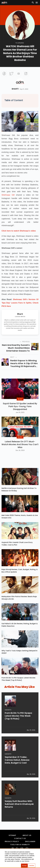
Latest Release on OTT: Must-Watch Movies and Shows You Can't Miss (20, 451)
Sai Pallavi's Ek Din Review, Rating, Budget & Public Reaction (20, 631)
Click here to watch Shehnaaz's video (19, 231)
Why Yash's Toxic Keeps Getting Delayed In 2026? (19, 658)
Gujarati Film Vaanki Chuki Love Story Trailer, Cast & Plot (17, 550)
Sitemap (12, 842)
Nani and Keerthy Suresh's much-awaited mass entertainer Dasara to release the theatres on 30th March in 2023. (16, 348)
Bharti (15, 89)
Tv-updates (20, 43)
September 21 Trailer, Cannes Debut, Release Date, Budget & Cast (17, 768)
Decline (32, 866)
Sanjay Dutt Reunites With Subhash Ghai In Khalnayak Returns (19, 812)
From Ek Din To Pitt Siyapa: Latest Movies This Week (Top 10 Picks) (18, 685)
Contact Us (20, 845)
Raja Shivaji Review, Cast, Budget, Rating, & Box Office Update (20, 577)
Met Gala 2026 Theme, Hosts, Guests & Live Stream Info (20, 523)
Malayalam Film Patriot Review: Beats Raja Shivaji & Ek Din (19, 604)
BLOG (20, 402)
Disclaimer (30, 848)
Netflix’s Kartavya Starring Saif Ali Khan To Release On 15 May (19, 496)
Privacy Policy (12, 848)
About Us (27, 842)
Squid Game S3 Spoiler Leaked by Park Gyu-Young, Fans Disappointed (20, 410)
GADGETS (8, 718)
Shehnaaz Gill (8, 195)
